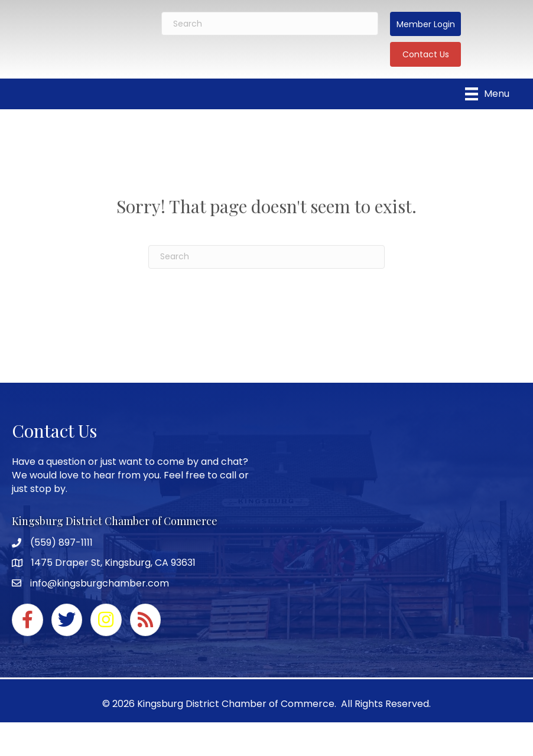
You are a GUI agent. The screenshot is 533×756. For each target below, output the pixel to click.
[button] (425, 24)
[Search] (270, 24)
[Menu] (487, 94)
